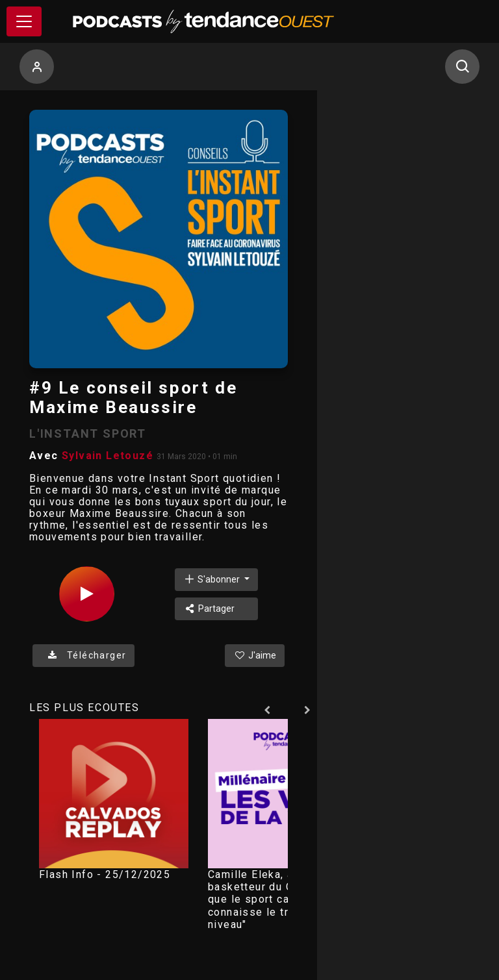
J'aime (255, 655)
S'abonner (212, 579)
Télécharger (83, 655)
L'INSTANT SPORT (88, 433)
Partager (209, 609)
